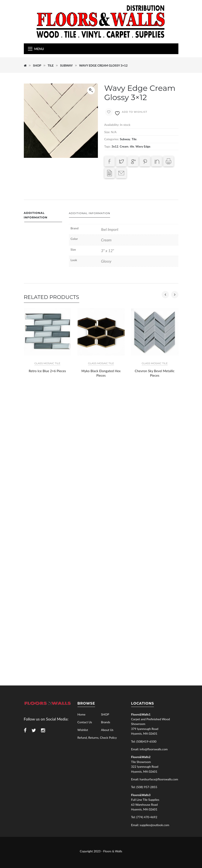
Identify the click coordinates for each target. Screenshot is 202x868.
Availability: (112, 125)
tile (132, 146)
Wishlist (83, 730)
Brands (106, 722)
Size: (107, 132)
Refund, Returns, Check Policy (97, 738)
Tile (51, 65)
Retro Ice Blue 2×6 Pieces (47, 371)
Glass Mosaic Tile (47, 363)
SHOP (37, 65)
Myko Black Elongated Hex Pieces (101, 373)
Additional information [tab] (36, 215)
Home (81, 714)
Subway (66, 65)
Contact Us (85, 722)
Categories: (112, 139)
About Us (107, 730)
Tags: (108, 146)
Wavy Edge (143, 146)
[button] (91, 90)
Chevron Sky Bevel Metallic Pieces (155, 373)
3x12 (115, 146)
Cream (124, 146)
